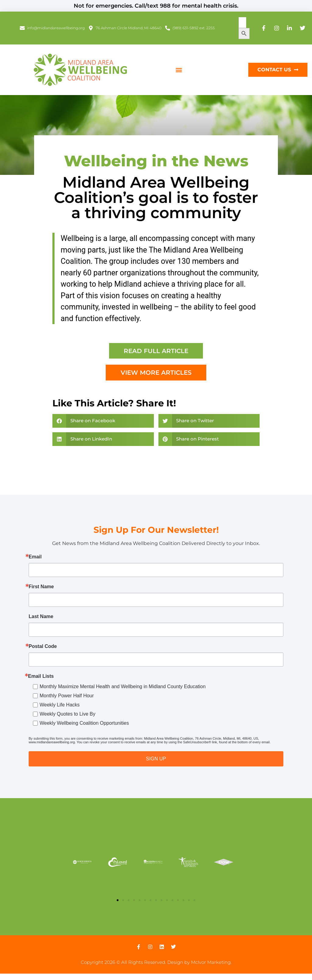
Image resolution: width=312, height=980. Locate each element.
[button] (179, 70)
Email (35, 557)
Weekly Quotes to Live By (67, 714)
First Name (41, 587)
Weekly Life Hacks (60, 705)
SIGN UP (156, 759)
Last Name (41, 617)
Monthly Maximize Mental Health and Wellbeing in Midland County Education (123, 687)
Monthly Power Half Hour (67, 696)
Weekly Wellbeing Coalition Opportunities (84, 723)
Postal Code (43, 647)
